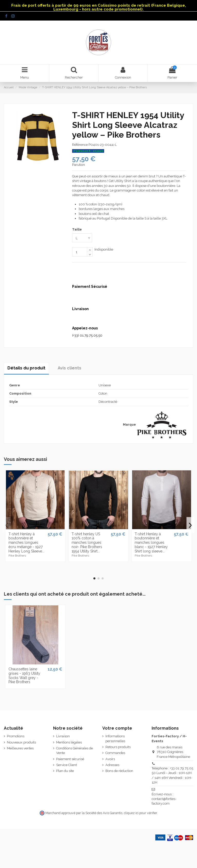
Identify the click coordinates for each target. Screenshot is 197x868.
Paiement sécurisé (70, 759)
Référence (80, 145)
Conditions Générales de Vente (75, 751)
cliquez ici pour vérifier (140, 813)
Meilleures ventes (20, 748)
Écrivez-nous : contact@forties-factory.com (164, 799)
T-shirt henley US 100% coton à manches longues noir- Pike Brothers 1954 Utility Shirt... (87, 543)
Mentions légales (69, 742)
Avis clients (70, 368)
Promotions (16, 736)
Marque (129, 425)
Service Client (67, 765)
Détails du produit (26, 368)
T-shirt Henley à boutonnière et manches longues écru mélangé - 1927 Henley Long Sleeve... (26, 543)
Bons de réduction (119, 771)
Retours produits (118, 747)
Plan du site (65, 771)
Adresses (112, 765)
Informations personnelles (115, 738)
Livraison (63, 736)
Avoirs (110, 759)
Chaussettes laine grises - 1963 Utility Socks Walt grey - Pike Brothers (24, 675)
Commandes (115, 753)
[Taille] (82, 238)
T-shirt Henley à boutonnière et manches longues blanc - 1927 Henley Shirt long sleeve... (151, 543)
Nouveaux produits (21, 742)
